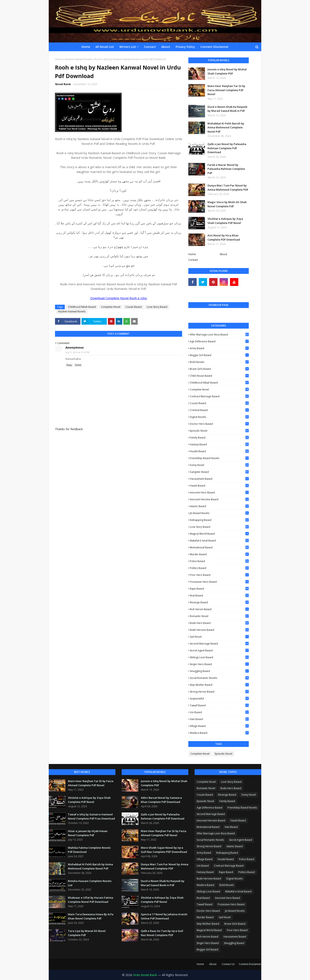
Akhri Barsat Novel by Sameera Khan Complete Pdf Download (161, 800)
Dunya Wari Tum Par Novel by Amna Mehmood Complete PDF (228, 188)
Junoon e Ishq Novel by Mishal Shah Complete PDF (227, 71)
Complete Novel (111, 307)
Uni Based (219, 712)
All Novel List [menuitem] (105, 47)
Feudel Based (219, 451)
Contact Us (228, 964)
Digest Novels (219, 417)
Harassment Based (219, 479)
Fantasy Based (219, 444)
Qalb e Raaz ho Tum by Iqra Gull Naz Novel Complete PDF (162, 933)
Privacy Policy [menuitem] (185, 47)
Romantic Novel (219, 616)
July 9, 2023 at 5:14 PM (77, 352)
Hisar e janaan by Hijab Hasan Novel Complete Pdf (88, 833)
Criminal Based (219, 410)
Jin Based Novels (219, 513)
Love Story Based (157, 307)
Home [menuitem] (86, 47)
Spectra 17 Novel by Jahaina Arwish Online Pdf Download (164, 916)
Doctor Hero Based (219, 424)
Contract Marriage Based (219, 396)
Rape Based (219, 589)
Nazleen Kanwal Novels (78, 59)
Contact (193, 260)
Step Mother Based (219, 685)
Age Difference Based (219, 342)
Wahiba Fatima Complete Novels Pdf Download (89, 850)
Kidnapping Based (219, 520)
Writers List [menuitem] (128, 47)
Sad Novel (219, 637)
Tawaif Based (219, 705)
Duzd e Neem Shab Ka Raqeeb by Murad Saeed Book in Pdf (227, 109)
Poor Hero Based (219, 575)
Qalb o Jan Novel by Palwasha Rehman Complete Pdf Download (227, 148)
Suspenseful (219, 699)
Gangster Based (219, 472)
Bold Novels (219, 362)
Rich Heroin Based (219, 609)
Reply (69, 365)
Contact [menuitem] (150, 47)
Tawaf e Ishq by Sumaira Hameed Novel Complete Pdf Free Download (91, 816)
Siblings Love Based (219, 657)
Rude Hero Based (219, 623)
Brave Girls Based (219, 369)
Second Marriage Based (219, 644)
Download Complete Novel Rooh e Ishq (118, 298)
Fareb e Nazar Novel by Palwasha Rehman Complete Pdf (226, 169)
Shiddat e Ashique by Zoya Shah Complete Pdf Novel (225, 221)
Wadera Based (219, 733)
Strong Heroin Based (219, 692)
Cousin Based (134, 307)
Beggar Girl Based (219, 355)
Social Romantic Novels (219, 678)
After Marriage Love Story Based (219, 335)
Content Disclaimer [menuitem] (214, 47)
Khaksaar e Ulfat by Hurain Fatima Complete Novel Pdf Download (91, 900)
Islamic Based (219, 506)
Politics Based (219, 568)
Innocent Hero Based (219, 492)
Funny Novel (219, 465)
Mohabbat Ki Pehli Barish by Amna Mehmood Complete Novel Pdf (226, 127)
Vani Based (219, 719)
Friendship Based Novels (219, 458)
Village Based (219, 726)
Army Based (219, 348)
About (223, 254)
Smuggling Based (219, 671)
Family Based (219, 438)
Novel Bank (63, 84)
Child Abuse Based (219, 376)
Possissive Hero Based (219, 582)
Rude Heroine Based (219, 630)
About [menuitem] (166, 47)
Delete (78, 365)
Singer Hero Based (219, 664)
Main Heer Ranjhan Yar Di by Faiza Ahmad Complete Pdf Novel (226, 90)
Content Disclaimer (250, 964)
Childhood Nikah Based (82, 307)
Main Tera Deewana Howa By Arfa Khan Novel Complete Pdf (91, 916)
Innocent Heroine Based (219, 499)
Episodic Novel (219, 431)
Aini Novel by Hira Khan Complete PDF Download (224, 237)
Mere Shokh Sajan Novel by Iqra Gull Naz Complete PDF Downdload (164, 850)
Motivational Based (219, 547)
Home (59, 59)
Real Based (219, 596)
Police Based (219, 561)
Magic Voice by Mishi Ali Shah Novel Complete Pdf (227, 204)
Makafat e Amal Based (219, 541)
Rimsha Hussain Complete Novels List (90, 883)
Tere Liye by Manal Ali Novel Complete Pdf (87, 933)
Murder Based (219, 554)
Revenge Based (219, 602)
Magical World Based (219, 534)
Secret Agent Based (219, 650)
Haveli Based (219, 486)
